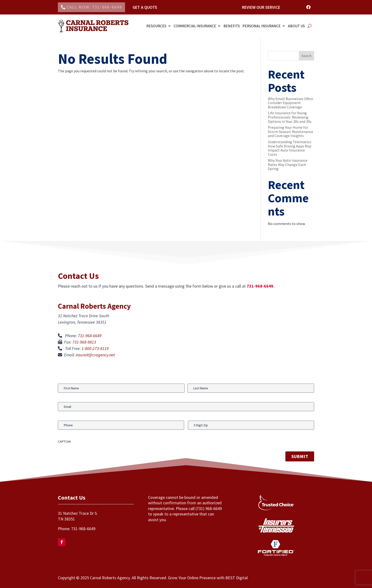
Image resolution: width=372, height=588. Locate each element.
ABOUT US (296, 26)
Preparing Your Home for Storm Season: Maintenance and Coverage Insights (291, 131)
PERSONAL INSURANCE (262, 26)
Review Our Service (261, 7)
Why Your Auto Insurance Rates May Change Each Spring (288, 164)
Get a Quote (145, 7)
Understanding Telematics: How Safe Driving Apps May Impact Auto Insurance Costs (290, 148)
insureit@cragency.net (95, 355)
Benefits (232, 26)
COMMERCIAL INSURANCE (195, 26)
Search (307, 56)
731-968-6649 (90, 336)
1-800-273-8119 (95, 348)
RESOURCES (156, 26)
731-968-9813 (84, 342)
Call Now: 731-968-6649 (94, 7)
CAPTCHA (64, 441)
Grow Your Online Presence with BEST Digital (208, 578)
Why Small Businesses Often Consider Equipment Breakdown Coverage (291, 103)
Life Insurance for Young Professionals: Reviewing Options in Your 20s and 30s (290, 117)
